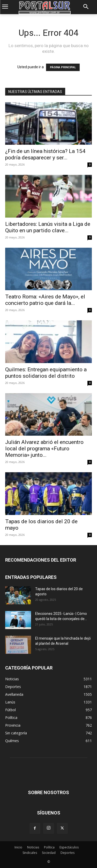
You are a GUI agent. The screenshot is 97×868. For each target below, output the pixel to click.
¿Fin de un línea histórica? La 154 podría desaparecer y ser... (45, 154)
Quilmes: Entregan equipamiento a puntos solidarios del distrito (46, 373)
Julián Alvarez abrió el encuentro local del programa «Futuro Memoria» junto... (44, 449)
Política (49, 847)
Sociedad (49, 853)
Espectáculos (69, 847)
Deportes (68, 853)
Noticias (33, 847)
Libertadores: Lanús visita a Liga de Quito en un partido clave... (48, 227)
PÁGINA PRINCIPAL (63, 67)
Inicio (18, 847)
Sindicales (30, 853)
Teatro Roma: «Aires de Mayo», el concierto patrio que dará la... (45, 300)
